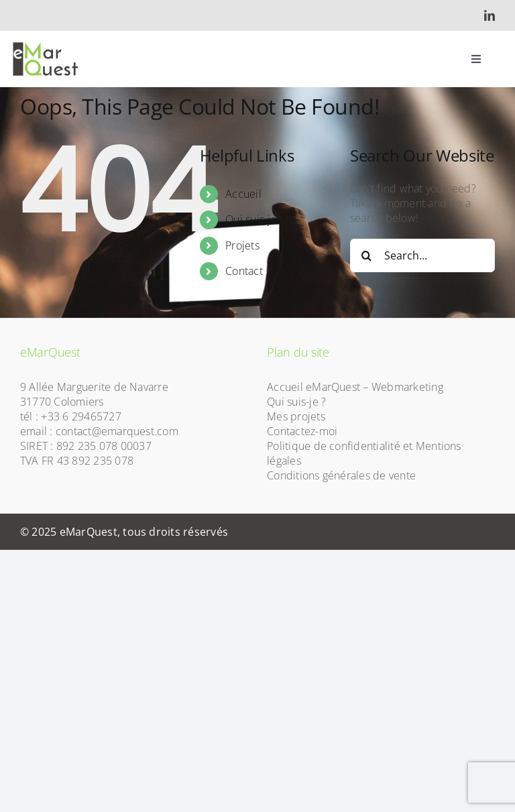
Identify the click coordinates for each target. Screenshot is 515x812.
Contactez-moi (302, 431)
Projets (242, 245)
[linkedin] (490, 15)
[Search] (367, 255)
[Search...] (422, 255)
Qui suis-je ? (255, 219)
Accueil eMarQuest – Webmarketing (355, 387)
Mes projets (296, 416)
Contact (244, 271)
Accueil (243, 194)
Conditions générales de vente (341, 475)
